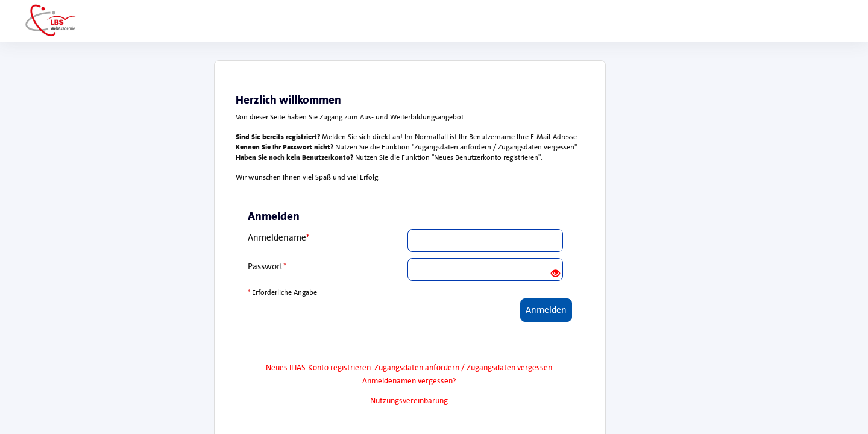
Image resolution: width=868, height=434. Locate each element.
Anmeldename (278, 237)
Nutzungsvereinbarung (409, 401)
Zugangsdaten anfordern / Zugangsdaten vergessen (463, 367)
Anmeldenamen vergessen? (409, 381)
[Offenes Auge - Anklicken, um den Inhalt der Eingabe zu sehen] (555, 274)
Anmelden (546, 310)
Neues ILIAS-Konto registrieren (318, 367)
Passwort (267, 266)
